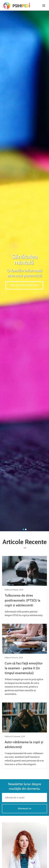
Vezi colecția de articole (24, 285)
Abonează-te (25, 808)
